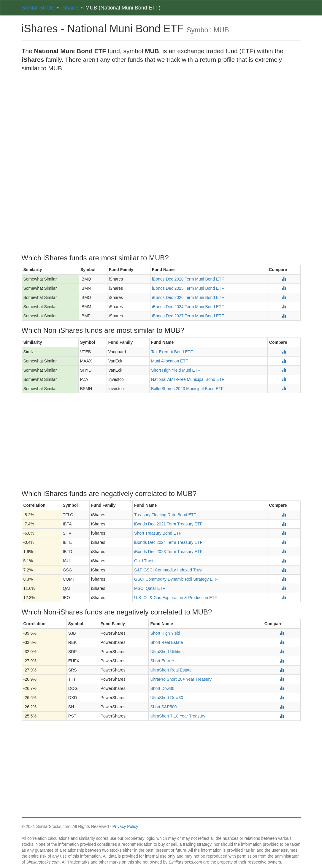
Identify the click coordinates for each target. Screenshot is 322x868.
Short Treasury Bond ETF (158, 533)
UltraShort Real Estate (171, 670)
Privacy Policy (125, 826)
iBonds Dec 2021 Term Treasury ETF (168, 524)
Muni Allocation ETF (170, 361)
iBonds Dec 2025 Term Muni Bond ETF (188, 288)
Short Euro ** (162, 661)
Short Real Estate (166, 642)
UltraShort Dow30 (167, 698)
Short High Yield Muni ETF (176, 370)
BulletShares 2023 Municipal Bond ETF (187, 389)
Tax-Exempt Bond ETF (172, 352)
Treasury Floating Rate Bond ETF (165, 515)
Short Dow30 (162, 688)
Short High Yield (165, 633)
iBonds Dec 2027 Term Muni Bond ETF (188, 316)
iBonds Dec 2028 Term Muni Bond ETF (188, 279)
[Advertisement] (161, 120)
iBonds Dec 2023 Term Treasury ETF (168, 552)
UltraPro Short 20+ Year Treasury (181, 679)
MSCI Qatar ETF (150, 588)
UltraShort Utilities (167, 652)
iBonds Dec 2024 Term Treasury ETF (168, 542)
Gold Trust (144, 561)
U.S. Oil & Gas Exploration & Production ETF (176, 598)
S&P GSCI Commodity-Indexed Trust (168, 570)
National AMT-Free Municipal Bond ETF (188, 379)
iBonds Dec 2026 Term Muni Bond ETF (188, 297)
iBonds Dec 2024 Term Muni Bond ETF (188, 307)
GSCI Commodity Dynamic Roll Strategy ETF (176, 579)
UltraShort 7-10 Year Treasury (178, 716)
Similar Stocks (39, 8)
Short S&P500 (163, 707)
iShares (70, 8)
